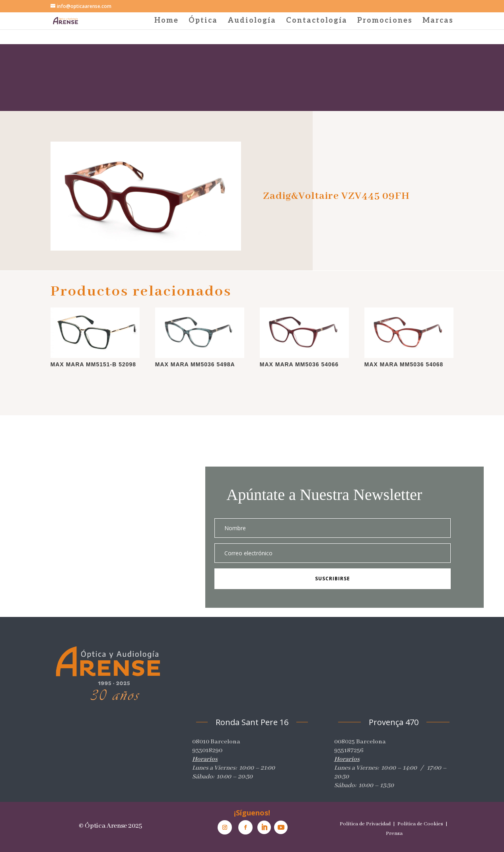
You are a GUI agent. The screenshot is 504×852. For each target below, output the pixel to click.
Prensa (394, 834)
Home (166, 21)
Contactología (317, 21)
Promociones (385, 21)
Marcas (438, 21)
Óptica (203, 21)
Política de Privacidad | (368, 824)
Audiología (252, 21)
